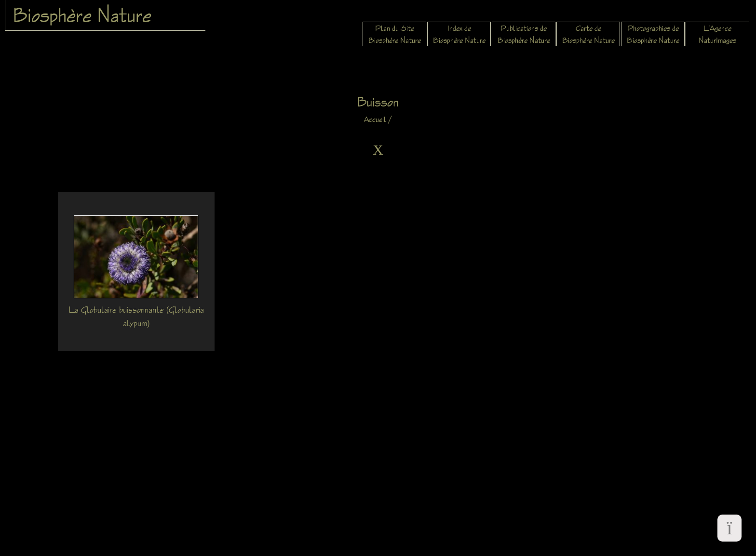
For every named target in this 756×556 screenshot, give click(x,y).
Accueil (375, 119)
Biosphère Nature (82, 15)
